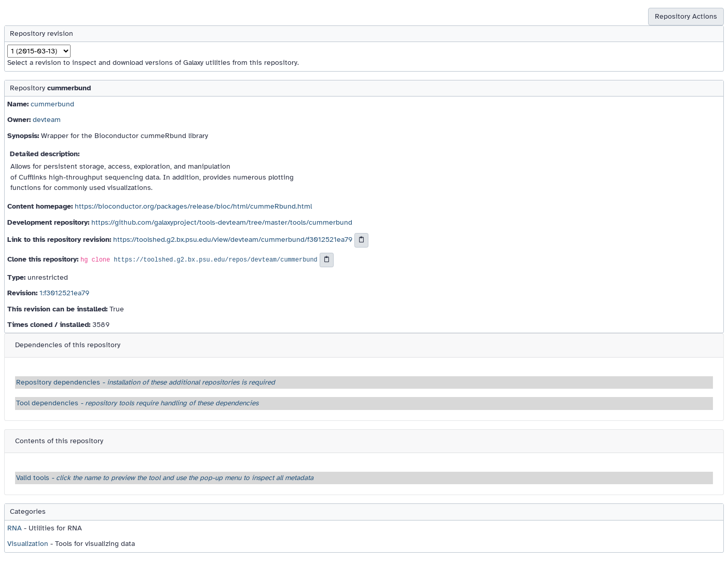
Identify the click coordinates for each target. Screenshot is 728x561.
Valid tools (165, 478)
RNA (15, 528)
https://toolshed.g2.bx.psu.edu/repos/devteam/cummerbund (215, 260)
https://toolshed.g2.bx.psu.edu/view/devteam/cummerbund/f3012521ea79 (233, 240)
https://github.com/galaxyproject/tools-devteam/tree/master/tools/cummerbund (222, 222)
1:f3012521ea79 (64, 293)
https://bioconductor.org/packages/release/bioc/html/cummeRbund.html (193, 206)
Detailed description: (45, 154)
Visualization (28, 544)
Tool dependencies (137, 403)
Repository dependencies (146, 382)
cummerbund (52, 104)
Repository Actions (686, 16)
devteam (47, 120)
